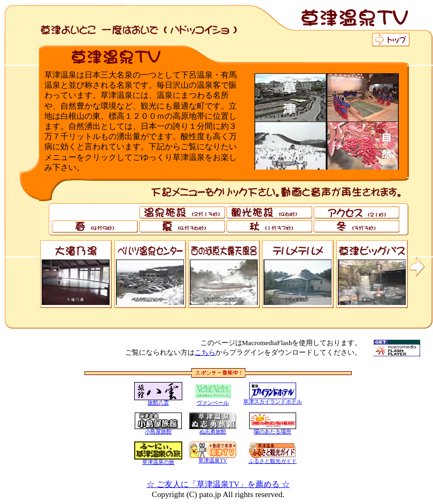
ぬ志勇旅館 (213, 432)
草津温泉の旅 (158, 462)
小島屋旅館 (158, 432)
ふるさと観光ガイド (273, 459)
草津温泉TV (212, 460)
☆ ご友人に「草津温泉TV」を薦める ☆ (218, 484)
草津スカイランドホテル (273, 402)
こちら (205, 352)
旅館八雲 (158, 403)
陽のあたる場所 (273, 432)
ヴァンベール (213, 403)
